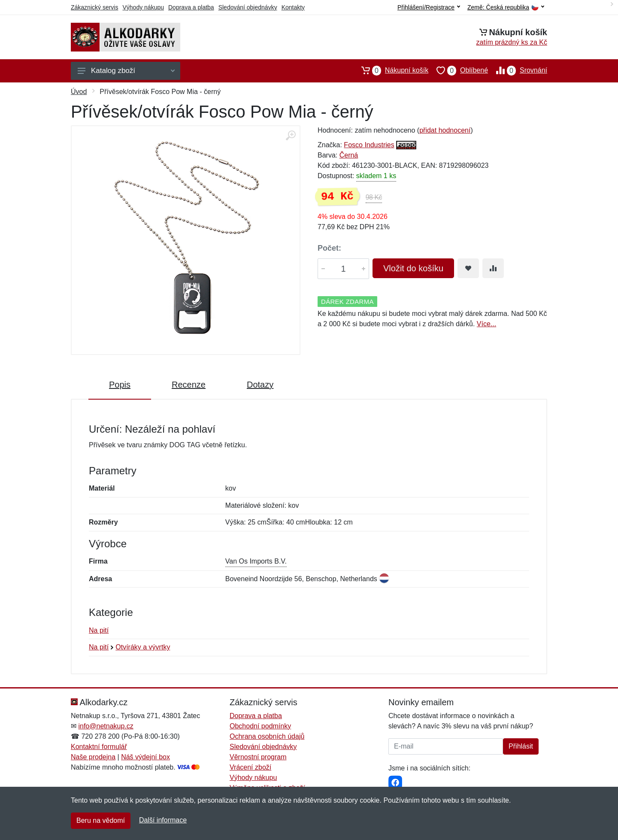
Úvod (79, 92)
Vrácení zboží (250, 767)
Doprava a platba (191, 7)
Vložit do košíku (413, 268)
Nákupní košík (391, 70)
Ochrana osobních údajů (267, 736)
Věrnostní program (258, 757)
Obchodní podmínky (260, 726)
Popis (120, 385)
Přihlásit (521, 746)
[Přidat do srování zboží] (493, 268)
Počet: (329, 248)
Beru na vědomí (101, 820)
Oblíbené (458, 70)
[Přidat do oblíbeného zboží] (468, 268)
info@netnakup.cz (106, 726)
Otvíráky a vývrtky (143, 647)
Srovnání (518, 70)
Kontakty (293, 7)
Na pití (99, 630)
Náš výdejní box (145, 757)
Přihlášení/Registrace (429, 7)
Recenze (189, 385)
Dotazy (260, 385)
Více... (486, 324)
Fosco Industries (369, 145)
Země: (506, 8)
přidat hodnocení (445, 130)
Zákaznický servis (94, 7)
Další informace (163, 820)
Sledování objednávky (248, 7)
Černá (349, 155)
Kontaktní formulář (99, 747)
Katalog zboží (126, 71)
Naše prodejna (93, 757)
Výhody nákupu (143, 7)
